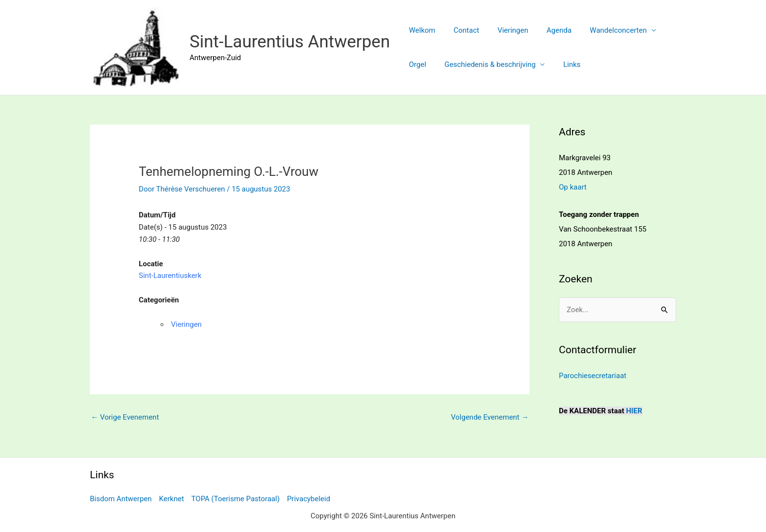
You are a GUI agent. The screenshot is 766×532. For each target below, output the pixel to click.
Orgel (415, 64)
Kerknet (172, 499)
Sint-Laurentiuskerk (170, 276)
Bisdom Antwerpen (121, 499)
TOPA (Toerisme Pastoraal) (236, 499)
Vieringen (504, 30)
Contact (461, 30)
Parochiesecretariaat (593, 376)
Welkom (420, 30)
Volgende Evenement (490, 417)
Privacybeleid (309, 499)
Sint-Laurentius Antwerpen (290, 42)
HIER (634, 411)
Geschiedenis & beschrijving (485, 64)
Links (563, 64)
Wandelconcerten (602, 30)
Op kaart (573, 187)
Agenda (546, 30)
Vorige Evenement (125, 417)
